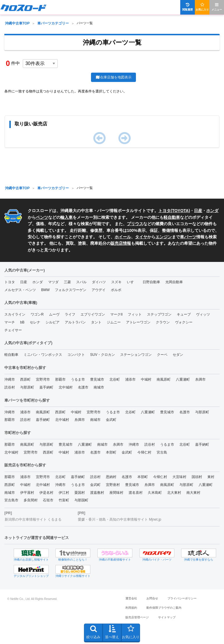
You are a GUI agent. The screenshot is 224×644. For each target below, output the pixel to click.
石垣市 (48, 500)
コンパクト (76, 355)
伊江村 (64, 493)
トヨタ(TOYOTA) (174, 211)
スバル (81, 282)
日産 (198, 211)
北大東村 (174, 493)
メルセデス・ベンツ (20, 290)
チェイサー (13, 330)
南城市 (99, 387)
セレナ (35, 322)
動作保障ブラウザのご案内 (164, 608)
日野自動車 (151, 282)
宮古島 (162, 452)
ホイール (123, 237)
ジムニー (114, 322)
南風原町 (164, 379)
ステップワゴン (159, 314)
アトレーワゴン (138, 322)
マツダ (53, 282)
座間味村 (116, 493)
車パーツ (188, 237)
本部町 (111, 452)
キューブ (184, 314)
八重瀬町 (183, 379)
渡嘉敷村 (97, 493)
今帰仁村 (144, 452)
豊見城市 (97, 379)
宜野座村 (113, 485)
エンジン (164, 237)
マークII (117, 314)
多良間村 (31, 500)
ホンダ (212, 211)
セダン (178, 355)
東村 (211, 477)
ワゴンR (37, 314)
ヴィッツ (203, 314)
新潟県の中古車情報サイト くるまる (33, 519)
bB (22, 322)
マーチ (10, 322)
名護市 (83, 387)
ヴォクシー (184, 322)
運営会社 (131, 598)
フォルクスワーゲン (71, 290)
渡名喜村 (136, 493)
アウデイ (99, 290)
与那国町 (81, 500)
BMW (45, 290)
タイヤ (141, 237)
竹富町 (64, 500)
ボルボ (116, 290)
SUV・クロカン (103, 355)
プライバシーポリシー (182, 598)
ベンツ (42, 217)
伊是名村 (46, 493)
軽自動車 (172, 217)
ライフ (70, 314)
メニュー (217, 7)
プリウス (135, 224)
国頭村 (197, 477)
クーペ (162, 355)
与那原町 (27, 387)
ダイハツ (99, 282)
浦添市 (130, 379)
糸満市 (200, 379)
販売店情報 (121, 243)
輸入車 (66, 217)
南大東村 (193, 493)
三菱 (67, 282)
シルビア (52, 322)
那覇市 (60, 379)
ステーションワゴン (136, 355)
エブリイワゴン (93, 314)
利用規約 (131, 608)
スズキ (116, 282)
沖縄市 (10, 379)
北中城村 (66, 387)
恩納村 (111, 477)
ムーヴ (54, 314)
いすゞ (132, 282)
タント (96, 322)
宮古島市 (11, 500)
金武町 (111, 420)
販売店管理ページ (137, 617)
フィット (135, 314)
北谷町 (115, 379)
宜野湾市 (43, 379)
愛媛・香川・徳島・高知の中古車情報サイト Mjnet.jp (119, 519)
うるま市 (78, 379)
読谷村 (10, 387)
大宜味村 (179, 477)
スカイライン (15, 314)
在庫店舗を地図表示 (113, 77)
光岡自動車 (174, 282)
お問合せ (152, 598)
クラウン (163, 322)
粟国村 (80, 493)
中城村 (146, 379)
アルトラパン (75, 322)
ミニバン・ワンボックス (43, 355)
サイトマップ (167, 617)
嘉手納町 (46, 387)
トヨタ (10, 282)
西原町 (25, 379)
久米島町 (155, 493)
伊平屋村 (27, 493)
